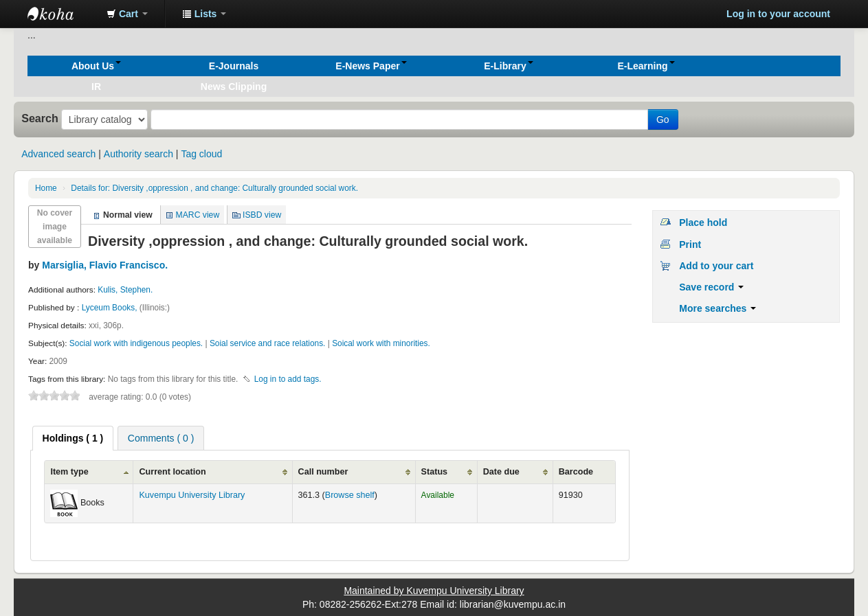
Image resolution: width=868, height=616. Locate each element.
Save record (711, 287)
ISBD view (262, 215)
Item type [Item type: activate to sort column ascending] (69, 472)
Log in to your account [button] (778, 14)
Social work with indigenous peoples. (136, 343)
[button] (127, 14)
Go (663, 119)
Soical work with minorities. (381, 343)
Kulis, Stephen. (125, 290)
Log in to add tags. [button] (288, 379)
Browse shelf (350, 495)
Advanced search (58, 154)
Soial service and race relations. (268, 343)
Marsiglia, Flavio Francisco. (105, 265)
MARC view (198, 215)
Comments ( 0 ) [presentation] (161, 438)
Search (40, 118)
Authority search (138, 154)
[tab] (73, 438)
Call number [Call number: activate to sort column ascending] (323, 472)
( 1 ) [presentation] (73, 438)
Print (690, 244)
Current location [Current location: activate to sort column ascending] (172, 472)
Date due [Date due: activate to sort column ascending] (501, 472)
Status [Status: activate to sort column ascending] (435, 472)
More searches (717, 308)
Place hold (703, 223)
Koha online (62, 14)
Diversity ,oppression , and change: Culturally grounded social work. (214, 188)
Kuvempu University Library (192, 495)
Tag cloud (201, 154)
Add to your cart (716, 266)
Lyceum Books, (111, 308)
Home (46, 188)
